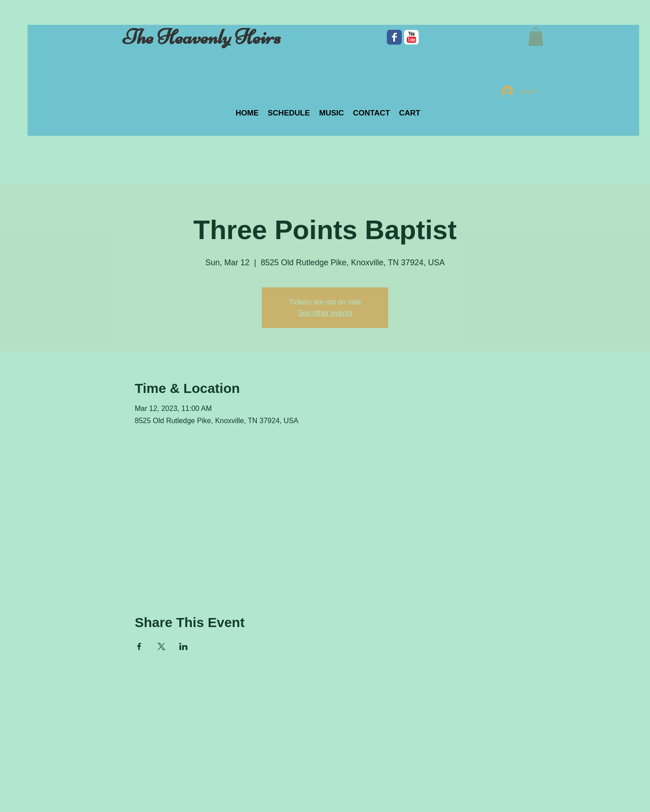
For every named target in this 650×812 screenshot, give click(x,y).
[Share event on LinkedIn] (183, 646)
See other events (325, 313)
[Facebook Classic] (394, 37)
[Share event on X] (161, 646)
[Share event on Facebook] (139, 646)
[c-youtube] (411, 37)
